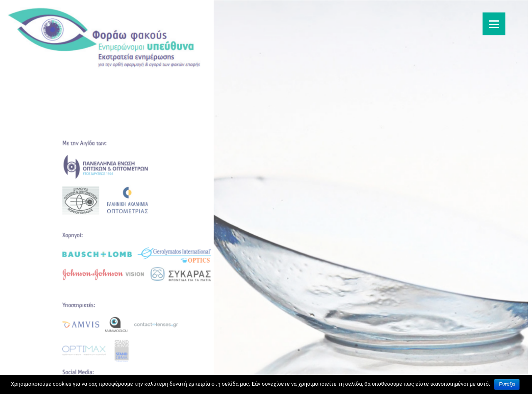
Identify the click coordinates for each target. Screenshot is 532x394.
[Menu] (494, 24)
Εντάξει (507, 384)
